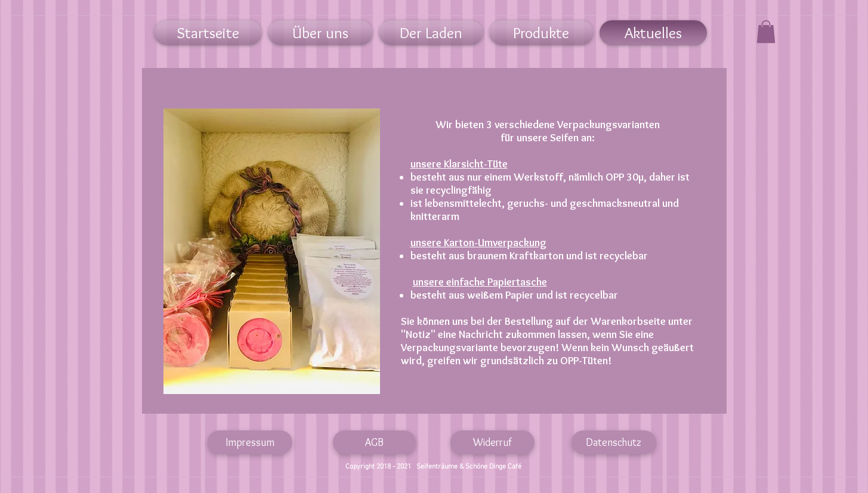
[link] (766, 32)
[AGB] (374, 442)
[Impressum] (250, 442)
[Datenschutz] (614, 442)
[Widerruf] (492, 442)
